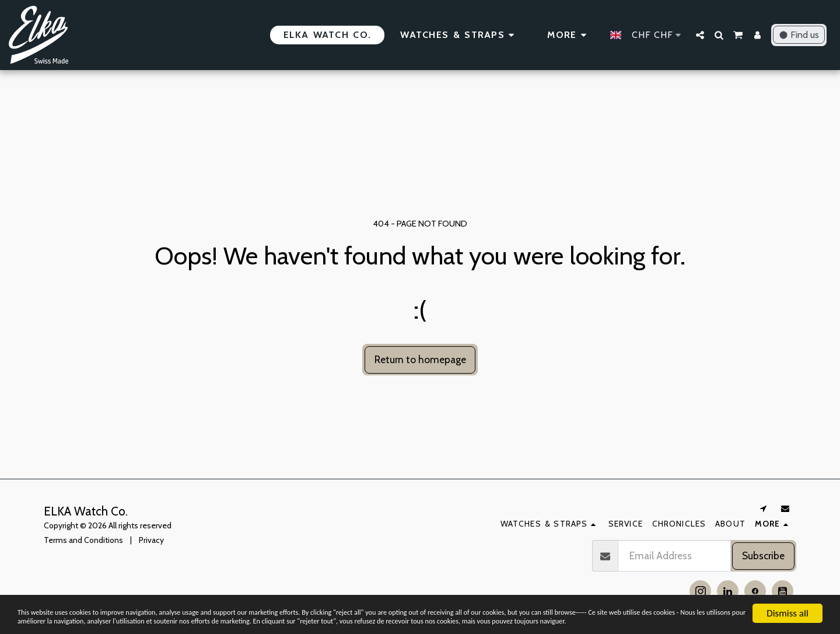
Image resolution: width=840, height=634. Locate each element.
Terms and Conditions (83, 540)
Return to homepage (420, 359)
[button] (700, 35)
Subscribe (763, 555)
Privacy (151, 540)
